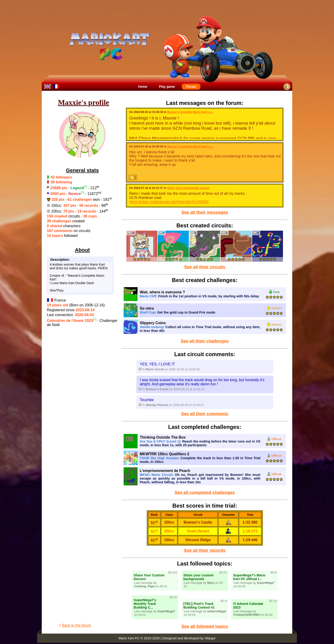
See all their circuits (205, 267)
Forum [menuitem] (191, 87)
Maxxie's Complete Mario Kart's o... (190, 112)
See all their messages (205, 212)
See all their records (205, 550)
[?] (85, 187)
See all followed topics (205, 626)
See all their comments (205, 414)
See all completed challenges (205, 492)
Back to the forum (76, 625)
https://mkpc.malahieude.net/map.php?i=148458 (169, 202)
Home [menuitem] (143, 87)
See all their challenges (205, 341)
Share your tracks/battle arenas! (188, 188)
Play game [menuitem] (167, 87)
